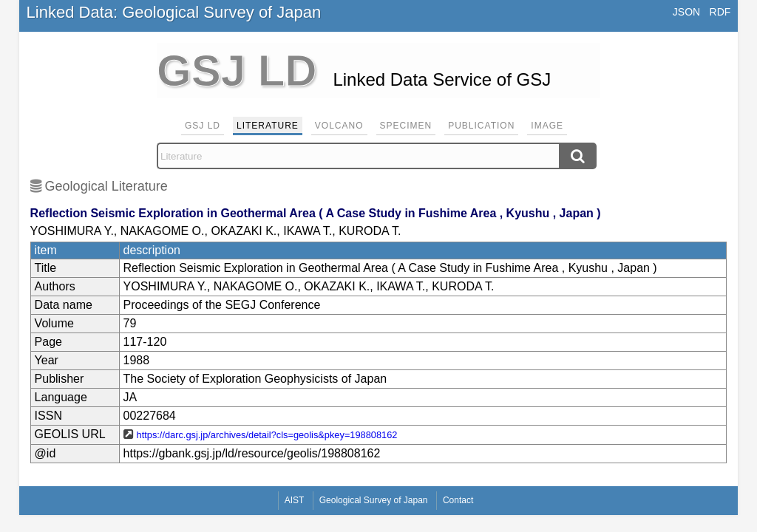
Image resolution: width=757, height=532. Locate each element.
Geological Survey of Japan (374, 500)
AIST (295, 500)
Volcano (339, 126)
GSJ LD (203, 126)
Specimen (406, 126)
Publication (481, 126)
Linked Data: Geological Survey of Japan (174, 12)
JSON (686, 12)
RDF (720, 12)
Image (547, 126)
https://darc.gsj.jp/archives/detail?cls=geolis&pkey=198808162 (267, 435)
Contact (458, 500)
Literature (268, 126)
